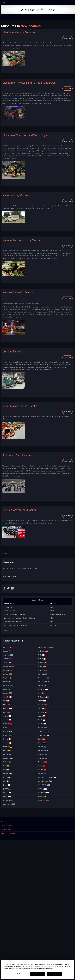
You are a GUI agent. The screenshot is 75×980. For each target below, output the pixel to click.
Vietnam (42, 796)
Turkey (42, 766)
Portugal (42, 705)
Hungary (8, 758)
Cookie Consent (6, 826)
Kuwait (7, 792)
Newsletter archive (10, 576)
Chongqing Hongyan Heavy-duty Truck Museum (20, 618)
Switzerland (43, 750)
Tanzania (43, 754)
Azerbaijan (9, 666)
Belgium (7, 678)
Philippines (44, 697)
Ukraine (42, 773)
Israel (6, 777)
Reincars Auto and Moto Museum (15, 625)
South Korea (44, 735)
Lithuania (8, 800)
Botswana (8, 686)
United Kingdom (45, 781)
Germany (8, 747)
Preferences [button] (49, 969)
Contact (4, 822)
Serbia (42, 720)
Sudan (42, 743)
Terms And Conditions (9, 833)
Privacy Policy (6, 830)
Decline (38, 974)
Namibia (42, 674)
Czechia (53, 625)
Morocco (42, 670)
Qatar (42, 708)
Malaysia (43, 651)
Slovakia (42, 724)
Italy (6, 781)
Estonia (7, 728)
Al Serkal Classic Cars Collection (15, 614)
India (6, 766)
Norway (42, 686)
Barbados (8, 670)
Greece (7, 754)
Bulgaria (8, 693)
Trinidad (43, 762)
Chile (52, 607)
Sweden (42, 747)
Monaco (42, 666)
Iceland (7, 762)
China (52, 618)
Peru (41, 693)
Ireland (7, 773)
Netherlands (44, 678)
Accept (54, 974)
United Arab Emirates (58, 614)
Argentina (8, 655)
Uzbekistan (44, 792)
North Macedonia (46, 647)
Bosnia (7, 682)
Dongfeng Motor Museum (13, 622)
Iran (6, 770)
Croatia (7, 708)
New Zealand (44, 682)
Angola (7, 651)
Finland (7, 735)
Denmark (8, 724)
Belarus (8, 674)
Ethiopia (8, 731)
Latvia (7, 796)
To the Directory (9, 630)
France (7, 739)
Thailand (43, 758)
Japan (7, 785)
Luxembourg (9, 804)
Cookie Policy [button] (8, 969)
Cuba (7, 712)
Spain (41, 739)
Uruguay (42, 789)
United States (44, 785)
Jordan (7, 789)
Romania (43, 712)
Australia (8, 659)
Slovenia (43, 728)
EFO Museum (8, 607)
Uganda (42, 770)
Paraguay (43, 689)
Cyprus (7, 716)
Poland (42, 701)
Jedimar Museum (10, 611)
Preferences (21, 974)
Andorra (7, 647)
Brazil (7, 689)
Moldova (43, 663)
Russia (42, 716)
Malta (41, 655)
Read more (68, 39)
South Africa (44, 731)
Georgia (7, 743)
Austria (7, 663)
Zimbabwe (43, 800)
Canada (8, 697)
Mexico (42, 659)
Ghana (7, 750)
